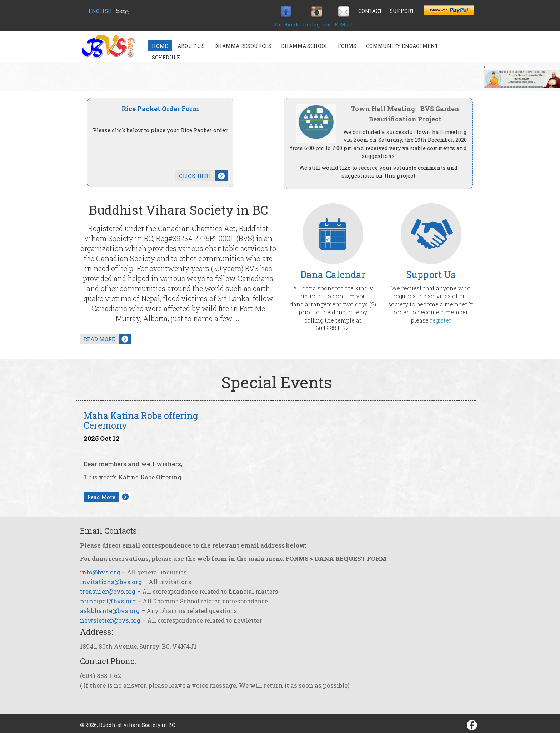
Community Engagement (402, 46)
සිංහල (122, 11)
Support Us (431, 274)
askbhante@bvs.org (110, 611)
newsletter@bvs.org (110, 620)
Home (160, 46)
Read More (101, 497)
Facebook (286, 24)
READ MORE (99, 339)
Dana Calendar (333, 274)
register (441, 320)
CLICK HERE (195, 176)
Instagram (317, 24)
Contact (370, 11)
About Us (191, 46)
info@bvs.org (100, 572)
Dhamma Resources (243, 46)
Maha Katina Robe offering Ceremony (141, 421)
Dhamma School (305, 46)
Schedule (166, 57)
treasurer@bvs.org (108, 591)
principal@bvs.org (108, 601)
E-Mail (344, 24)
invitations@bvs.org (111, 582)
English (100, 11)
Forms (347, 46)
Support (402, 11)
